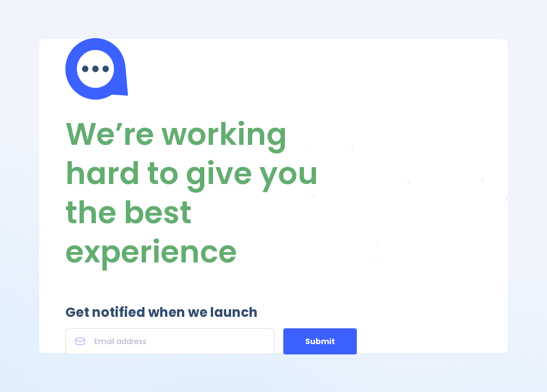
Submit (320, 341)
